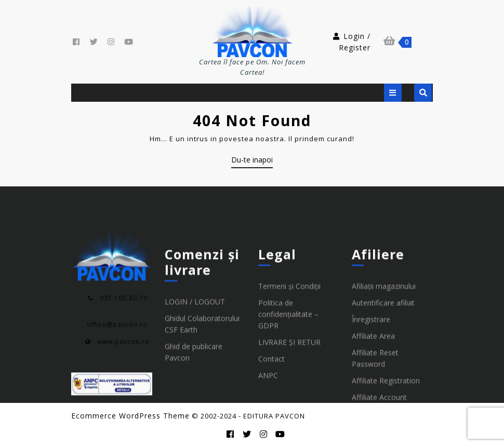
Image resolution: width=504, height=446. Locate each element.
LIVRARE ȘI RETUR (289, 418)
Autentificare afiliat (383, 379)
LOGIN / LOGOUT (195, 378)
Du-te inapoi (252, 161)
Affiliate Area (373, 412)
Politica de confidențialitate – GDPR (288, 390)
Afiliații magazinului (384, 362)
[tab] (393, 93)
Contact (271, 435)
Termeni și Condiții (289, 362)
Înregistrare (371, 395)
